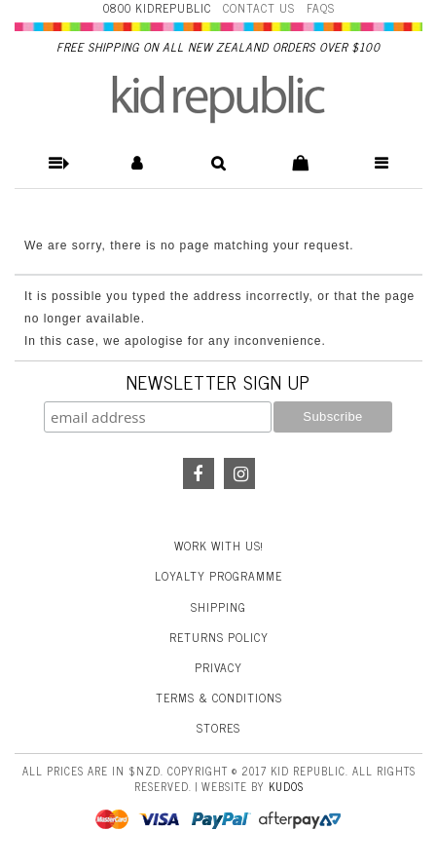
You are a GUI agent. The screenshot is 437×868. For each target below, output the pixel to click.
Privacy (218, 667)
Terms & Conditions (219, 698)
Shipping (218, 607)
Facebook (199, 473)
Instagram (239, 473)
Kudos (286, 786)
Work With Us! (219, 546)
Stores (218, 728)
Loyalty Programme (218, 576)
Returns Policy (219, 637)
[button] (55, 163)
